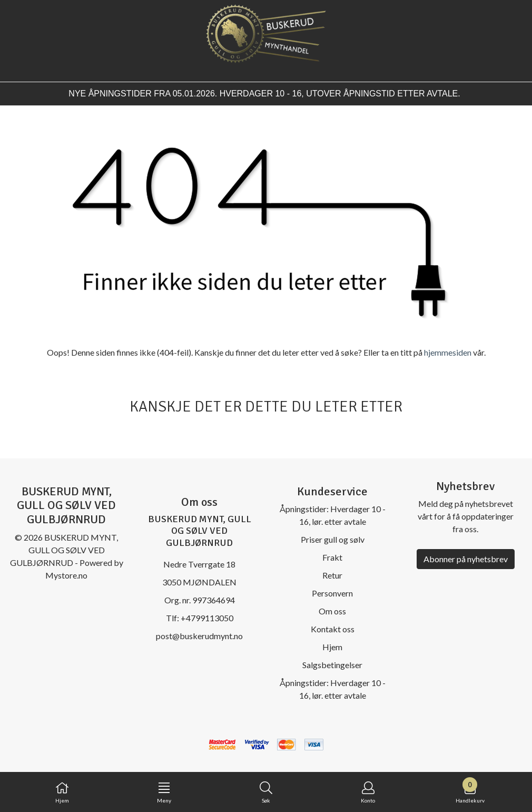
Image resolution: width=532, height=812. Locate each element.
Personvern (332, 593)
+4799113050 (207, 618)
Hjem (332, 647)
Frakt (332, 557)
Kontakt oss (333, 629)
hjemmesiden (448, 352)
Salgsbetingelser (332, 665)
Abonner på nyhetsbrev (466, 559)
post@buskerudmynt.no (199, 636)
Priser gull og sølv (333, 539)
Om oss (332, 611)
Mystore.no (66, 575)
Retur (332, 575)
